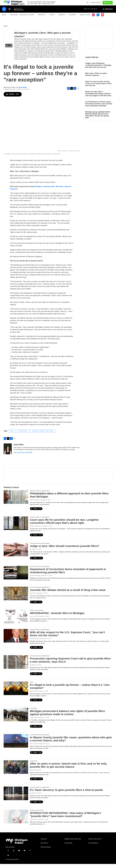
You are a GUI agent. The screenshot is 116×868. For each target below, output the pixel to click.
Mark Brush (33, 823)
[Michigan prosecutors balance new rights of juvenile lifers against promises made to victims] (16, 719)
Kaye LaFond (34, 620)
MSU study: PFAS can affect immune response (96, 78)
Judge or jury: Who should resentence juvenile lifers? (65, 550)
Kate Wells (23, 91)
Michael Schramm (35, 530)
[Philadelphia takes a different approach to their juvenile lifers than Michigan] (16, 501)
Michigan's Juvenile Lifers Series (43, 435)
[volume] (10, 13)
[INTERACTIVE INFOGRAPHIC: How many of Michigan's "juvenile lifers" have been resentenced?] (16, 821)
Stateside (14, 19)
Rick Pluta (33, 597)
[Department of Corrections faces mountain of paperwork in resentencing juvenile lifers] (16, 577)
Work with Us (44, 847)
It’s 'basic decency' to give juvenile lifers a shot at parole (66, 794)
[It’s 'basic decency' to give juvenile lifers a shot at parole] (16, 797)
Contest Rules (68, 847)
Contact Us (44, 843)
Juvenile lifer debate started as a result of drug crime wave (68, 594)
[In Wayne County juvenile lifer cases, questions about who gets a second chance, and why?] (16, 745)
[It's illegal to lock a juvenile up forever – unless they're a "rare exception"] (16, 692)
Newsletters (85, 19)
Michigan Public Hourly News (73, 843)
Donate (110, 5)
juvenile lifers (23, 435)
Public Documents (46, 851)
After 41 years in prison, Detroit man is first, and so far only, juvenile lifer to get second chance (68, 769)
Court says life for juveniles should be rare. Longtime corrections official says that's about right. (64, 525)
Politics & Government (37, 614)
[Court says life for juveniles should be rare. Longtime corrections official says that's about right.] (16, 527)
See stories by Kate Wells (23, 456)
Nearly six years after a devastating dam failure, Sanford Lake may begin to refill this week (98, 98)
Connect (62, 19)
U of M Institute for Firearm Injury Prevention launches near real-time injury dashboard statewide (99, 108)
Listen (52, 19)
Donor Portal (97, 5)
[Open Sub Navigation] (7, 19)
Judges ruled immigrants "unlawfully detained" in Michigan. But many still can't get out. (98, 69)
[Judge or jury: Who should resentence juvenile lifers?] (16, 554)
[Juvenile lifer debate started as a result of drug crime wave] (16, 597)
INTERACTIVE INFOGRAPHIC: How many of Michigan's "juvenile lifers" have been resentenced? (66, 819)
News (4, 19)
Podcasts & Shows (27, 19)
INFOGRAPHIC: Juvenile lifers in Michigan (57, 617)
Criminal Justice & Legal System (40, 495)
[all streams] (108, 13)
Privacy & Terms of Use (95, 843)
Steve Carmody (34, 504)
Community (33, 712)
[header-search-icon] (88, 5)
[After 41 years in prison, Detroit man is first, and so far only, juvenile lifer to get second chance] (16, 771)
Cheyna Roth (34, 721)
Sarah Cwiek (33, 748)
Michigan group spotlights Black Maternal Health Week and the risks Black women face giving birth (98, 119)
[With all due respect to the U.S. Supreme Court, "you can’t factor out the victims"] (16, 640)
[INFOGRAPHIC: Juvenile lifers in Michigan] (16, 621)
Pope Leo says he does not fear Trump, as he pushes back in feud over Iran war (98, 88)
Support (72, 19)
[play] (4, 13)
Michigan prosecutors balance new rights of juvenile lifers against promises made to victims (67, 717)
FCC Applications (93, 847)
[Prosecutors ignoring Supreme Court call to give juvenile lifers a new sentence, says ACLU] (16, 666)
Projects (42, 19)
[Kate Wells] (8, 453)
